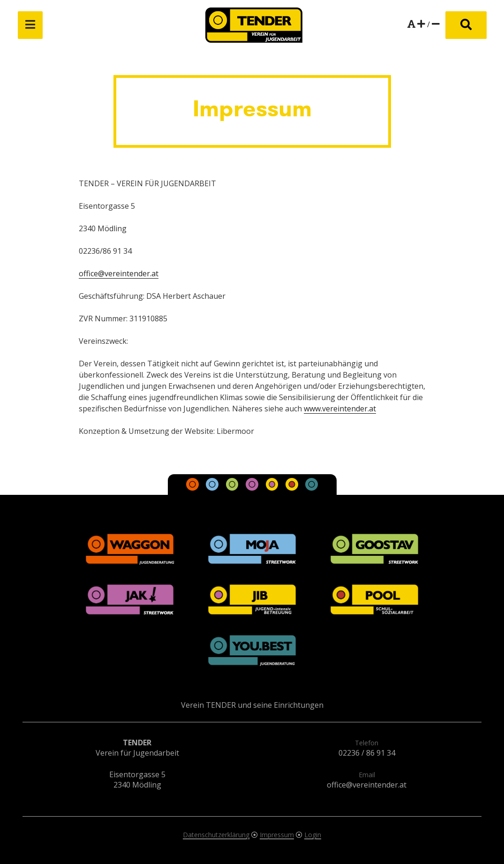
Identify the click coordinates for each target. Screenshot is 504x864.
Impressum (277, 835)
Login (313, 835)
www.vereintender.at (340, 409)
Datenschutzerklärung (216, 835)
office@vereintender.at (119, 273)
